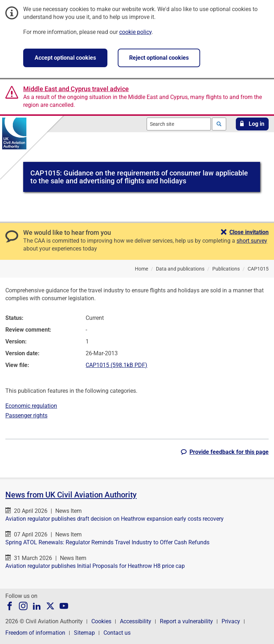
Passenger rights (26, 415)
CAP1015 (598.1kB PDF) (116, 365)
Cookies (101, 621)
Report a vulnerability (186, 621)
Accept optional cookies (65, 58)
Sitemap (84, 633)
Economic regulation (31, 406)
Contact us (117, 633)
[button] (252, 124)
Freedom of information (35, 633)
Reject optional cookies (159, 58)
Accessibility (136, 621)
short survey (252, 241)
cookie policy (135, 32)
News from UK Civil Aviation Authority (71, 495)
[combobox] (179, 124)
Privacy (231, 621)
